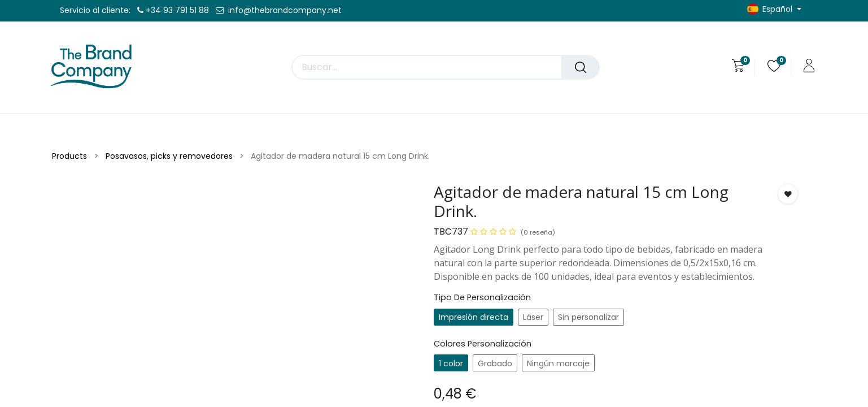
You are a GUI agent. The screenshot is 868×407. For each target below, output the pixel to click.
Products (69, 156)
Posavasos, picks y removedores (169, 156)
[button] (788, 194)
